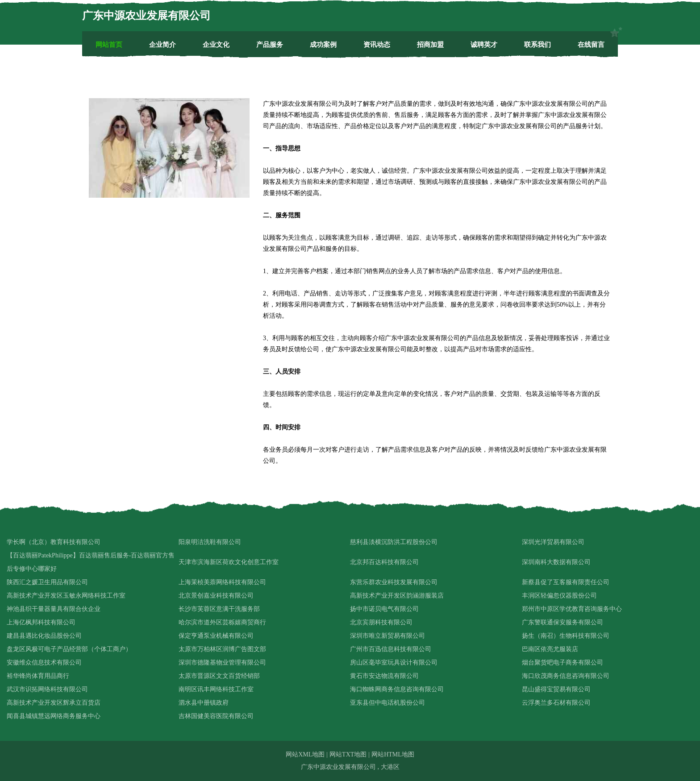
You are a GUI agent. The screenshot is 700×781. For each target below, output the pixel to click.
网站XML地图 (305, 754)
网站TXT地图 (348, 754)
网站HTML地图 (393, 754)
